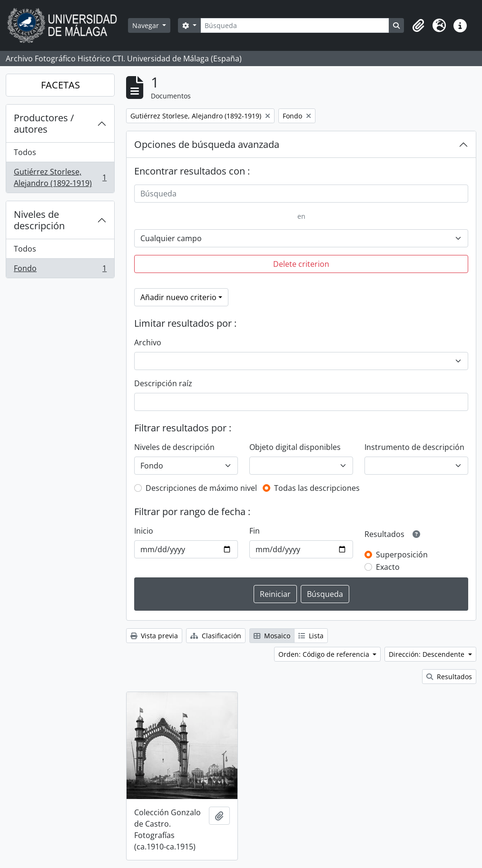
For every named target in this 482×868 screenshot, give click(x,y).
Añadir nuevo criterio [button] (178, 297)
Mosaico (272, 636)
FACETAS (60, 85)
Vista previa (154, 636)
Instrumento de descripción (414, 447)
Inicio (144, 531)
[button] (418, 26)
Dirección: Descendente (428, 654)
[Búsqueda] (295, 25)
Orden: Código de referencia (325, 654)
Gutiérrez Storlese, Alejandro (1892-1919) (60, 177)
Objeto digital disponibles (295, 447)
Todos (25, 152)
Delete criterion (301, 264)
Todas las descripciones (317, 488)
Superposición (402, 555)
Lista (311, 636)
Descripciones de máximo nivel (201, 488)
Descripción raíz (163, 383)
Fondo (60, 270)
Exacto (388, 567)
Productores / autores (44, 123)
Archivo (148, 342)
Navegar (147, 25)
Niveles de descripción (39, 220)
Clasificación (216, 636)
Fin (255, 531)
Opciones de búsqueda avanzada (207, 144)
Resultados (449, 677)
